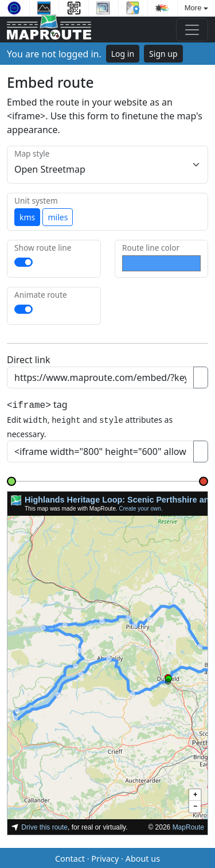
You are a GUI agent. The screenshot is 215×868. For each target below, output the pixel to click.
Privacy (105, 857)
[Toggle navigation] (192, 30)
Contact (70, 857)
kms (27, 217)
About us (143, 857)
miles (58, 217)
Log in (123, 54)
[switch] (24, 262)
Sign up (163, 54)
